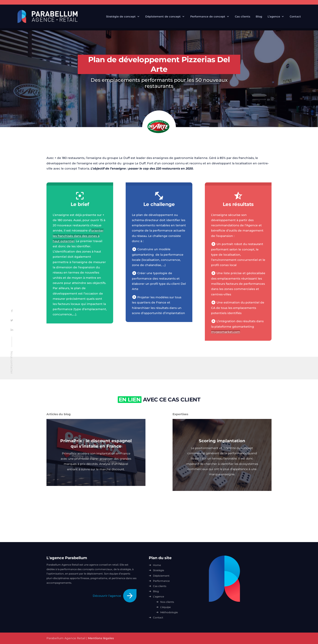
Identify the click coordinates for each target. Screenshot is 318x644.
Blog (259, 17)
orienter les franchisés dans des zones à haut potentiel (78, 236)
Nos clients (167, 602)
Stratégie (158, 570)
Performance (161, 581)
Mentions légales (101, 638)
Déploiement (161, 576)
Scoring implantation (222, 441)
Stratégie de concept (121, 17)
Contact (295, 17)
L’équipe (165, 607)
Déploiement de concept (163, 17)
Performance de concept (208, 17)
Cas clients (243, 17)
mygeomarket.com (226, 332)
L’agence (274, 17)
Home (157, 565)
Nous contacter (12, 363)
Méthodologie (169, 612)
